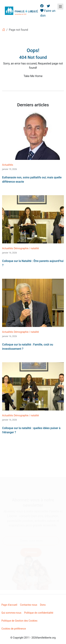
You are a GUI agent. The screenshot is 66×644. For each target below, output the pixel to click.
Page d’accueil (9, 605)
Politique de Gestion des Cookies (19, 621)
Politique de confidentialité (39, 613)
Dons (43, 605)
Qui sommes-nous (11, 613)
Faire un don (48, 13)
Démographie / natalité (26, 248)
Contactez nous (29, 605)
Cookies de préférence (14, 629)
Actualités (8, 165)
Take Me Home (33, 76)
